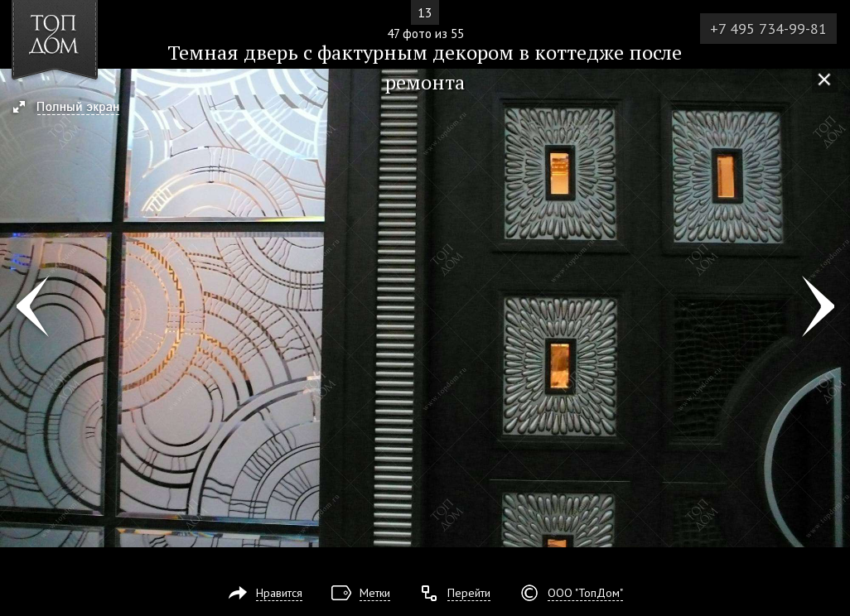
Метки (375, 593)
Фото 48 (818, 308)
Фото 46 (32, 308)
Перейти (469, 593)
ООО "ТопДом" (585, 593)
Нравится (279, 593)
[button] (73, 108)
